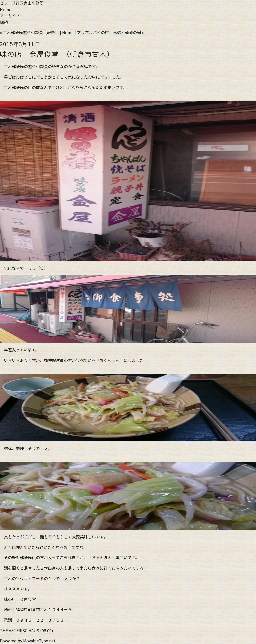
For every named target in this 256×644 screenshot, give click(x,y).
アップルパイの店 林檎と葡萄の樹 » (110, 32)
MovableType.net (39, 641)
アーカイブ (10, 16)
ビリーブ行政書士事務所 (22, 3)
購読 (4, 22)
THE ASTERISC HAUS (20, 630)
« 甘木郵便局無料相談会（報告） (29, 32)
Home (6, 9)
